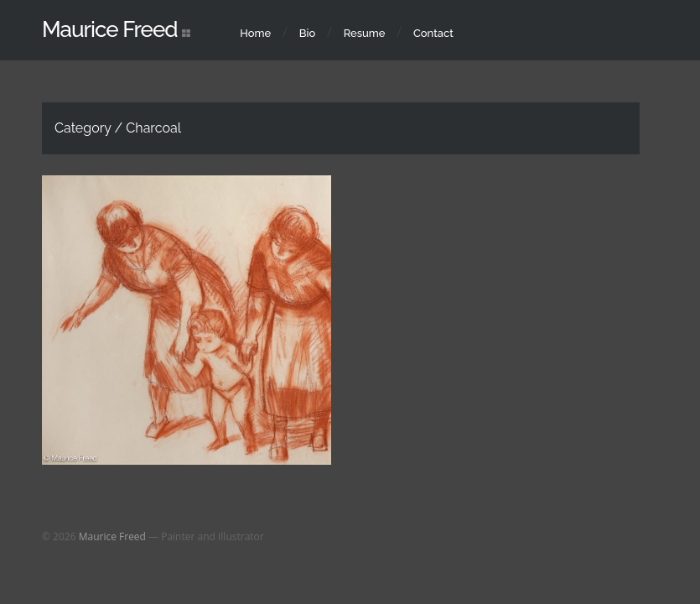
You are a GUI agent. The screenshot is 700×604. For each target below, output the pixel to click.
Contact (433, 33)
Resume (365, 33)
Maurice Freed (110, 29)
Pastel (253, 358)
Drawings (205, 358)
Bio (308, 33)
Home (255, 33)
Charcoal (150, 358)
